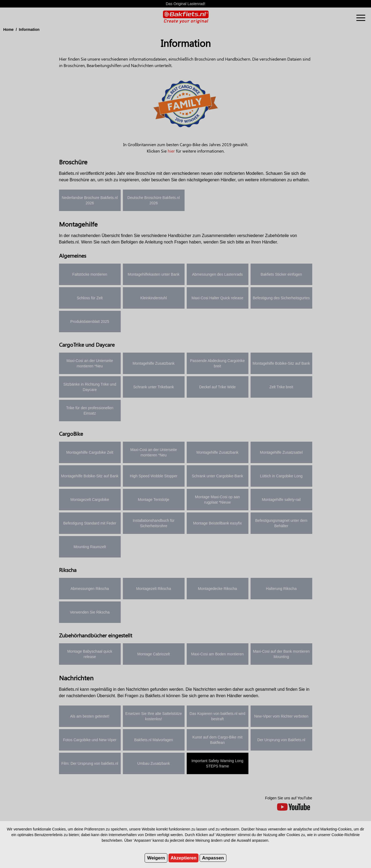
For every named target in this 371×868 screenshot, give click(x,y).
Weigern (156, 858)
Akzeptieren (183, 858)
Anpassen (213, 858)
